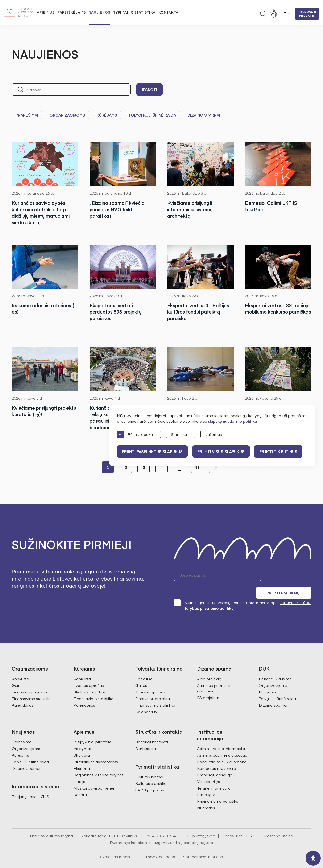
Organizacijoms (67, 115)
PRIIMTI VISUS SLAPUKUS (224, 451)
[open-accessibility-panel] (313, 858)
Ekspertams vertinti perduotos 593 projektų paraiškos (116, 312)
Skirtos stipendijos (90, 679)
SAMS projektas (150, 777)
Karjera (80, 782)
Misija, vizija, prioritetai (93, 729)
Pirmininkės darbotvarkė (96, 749)
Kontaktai (169, 12)
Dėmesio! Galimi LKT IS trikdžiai (272, 206)
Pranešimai (27, 115)
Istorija (79, 768)
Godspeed (166, 843)
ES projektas (208, 684)
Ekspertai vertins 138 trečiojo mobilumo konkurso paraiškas (277, 312)
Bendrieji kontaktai (152, 729)
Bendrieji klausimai (276, 666)
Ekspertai (82, 755)
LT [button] (284, 14)
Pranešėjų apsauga (215, 762)
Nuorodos (206, 795)
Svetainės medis (115, 843)
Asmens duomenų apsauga (222, 742)
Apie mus (46, 12)
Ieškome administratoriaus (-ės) (45, 309)
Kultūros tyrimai (149, 764)
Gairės (18, 672)
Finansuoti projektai (29, 679)
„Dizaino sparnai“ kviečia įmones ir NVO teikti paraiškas (118, 209)
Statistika (174, 435)
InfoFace (215, 843)
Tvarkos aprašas (89, 672)
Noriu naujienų (289, 575)
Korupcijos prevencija (217, 755)
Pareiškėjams (72, 12)
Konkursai (21, 666)
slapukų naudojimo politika (232, 421)
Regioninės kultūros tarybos (99, 762)
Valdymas (83, 735)
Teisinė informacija (214, 775)
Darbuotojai (146, 735)
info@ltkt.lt (205, 823)
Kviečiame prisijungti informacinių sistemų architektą (191, 209)
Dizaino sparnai (204, 115)
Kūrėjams (107, 115)
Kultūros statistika (151, 770)
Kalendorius (23, 692)
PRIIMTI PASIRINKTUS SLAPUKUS (153, 451)
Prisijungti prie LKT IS (307, 14)
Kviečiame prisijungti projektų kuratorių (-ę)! (37, 411)
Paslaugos (206, 782)
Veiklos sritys (209, 768)
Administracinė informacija (221, 735)
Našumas (208, 435)
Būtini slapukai (135, 435)
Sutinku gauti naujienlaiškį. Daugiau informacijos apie (242, 592)
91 (197, 467)
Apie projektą (209, 666)
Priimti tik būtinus (283, 451)
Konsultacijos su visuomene (222, 749)
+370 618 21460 (166, 823)
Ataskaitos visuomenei (94, 775)
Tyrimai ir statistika (134, 12)
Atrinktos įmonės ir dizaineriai (214, 675)
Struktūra (82, 742)
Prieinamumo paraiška (218, 788)
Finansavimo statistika (32, 685)
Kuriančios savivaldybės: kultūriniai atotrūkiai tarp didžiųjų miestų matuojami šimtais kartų (42, 213)
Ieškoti (149, 90)
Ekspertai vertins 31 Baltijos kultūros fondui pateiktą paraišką (199, 312)
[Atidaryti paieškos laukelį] (263, 14)
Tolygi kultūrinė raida (152, 115)
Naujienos (99, 12)
